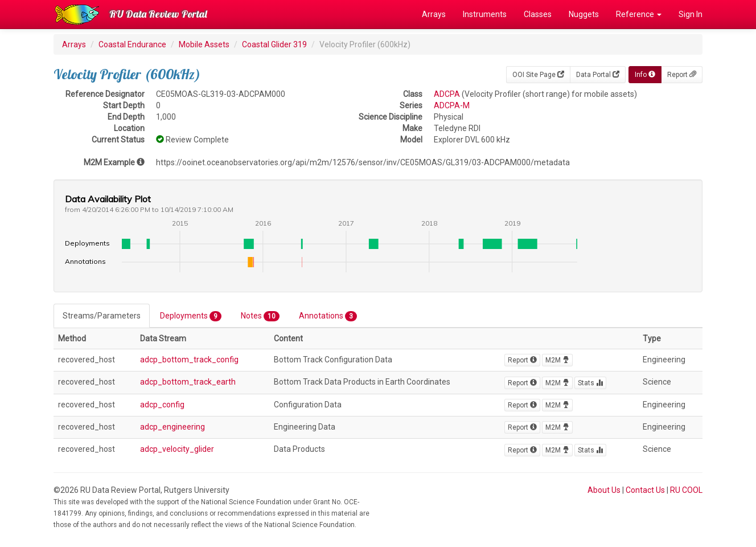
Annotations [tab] (328, 316)
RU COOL (686, 490)
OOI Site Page (538, 75)
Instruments (485, 14)
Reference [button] (639, 14)
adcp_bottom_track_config (189, 360)
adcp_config (162, 405)
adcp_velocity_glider (177, 449)
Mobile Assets (204, 44)
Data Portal (598, 75)
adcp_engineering (172, 427)
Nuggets (584, 14)
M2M (557, 360)
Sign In (691, 14)
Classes (538, 14)
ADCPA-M (452, 105)
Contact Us (645, 490)
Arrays (434, 14)
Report (682, 75)
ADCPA (447, 94)
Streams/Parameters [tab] (102, 316)
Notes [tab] (260, 316)
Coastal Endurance (132, 44)
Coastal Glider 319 (274, 44)
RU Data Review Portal (158, 14)
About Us (604, 490)
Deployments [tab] (191, 316)
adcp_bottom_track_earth (188, 382)
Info (645, 75)
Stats (590, 383)
